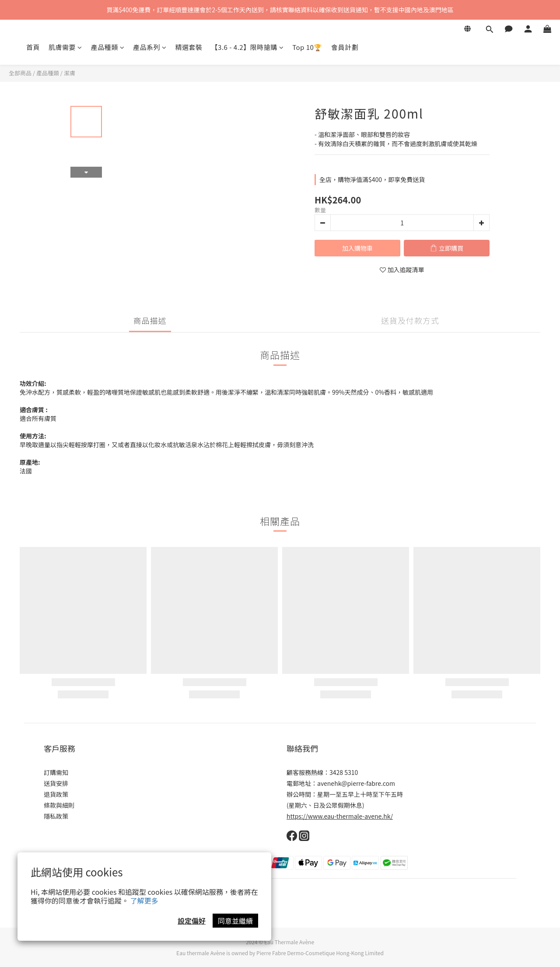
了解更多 (144, 900)
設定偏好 (192, 921)
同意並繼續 (235, 921)
